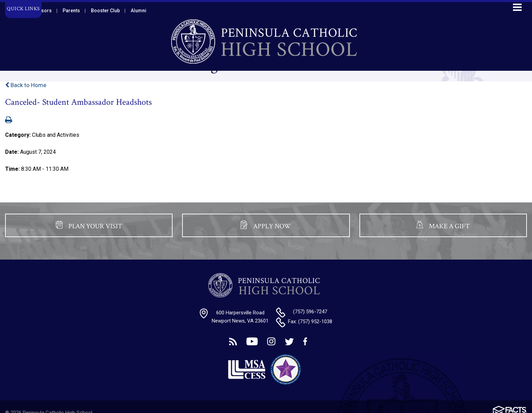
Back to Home (26, 85)
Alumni (139, 11)
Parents (71, 11)
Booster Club (105, 11)
